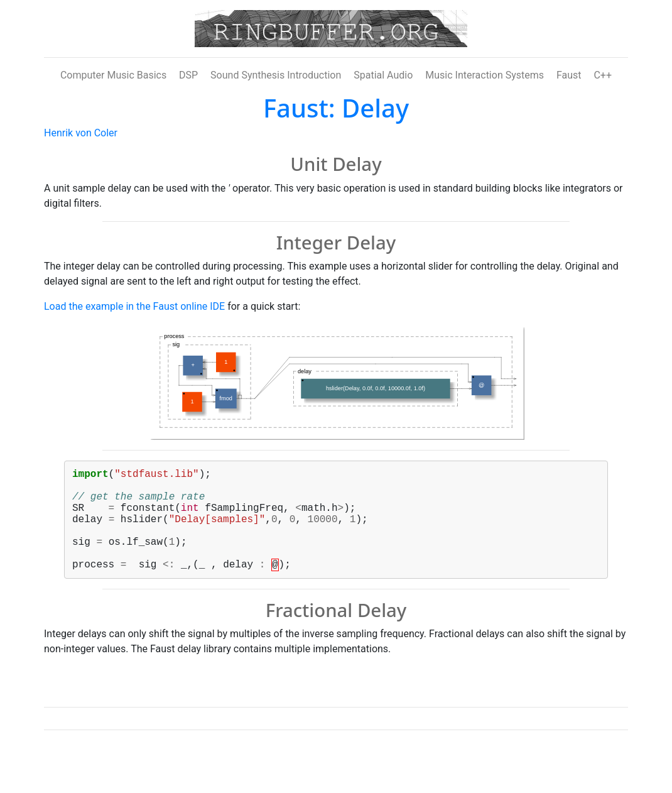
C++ (603, 75)
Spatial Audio (383, 75)
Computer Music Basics (113, 75)
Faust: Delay (336, 108)
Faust (569, 75)
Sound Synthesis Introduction (276, 75)
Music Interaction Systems (485, 75)
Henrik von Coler (81, 133)
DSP (188, 75)
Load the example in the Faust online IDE (134, 306)
